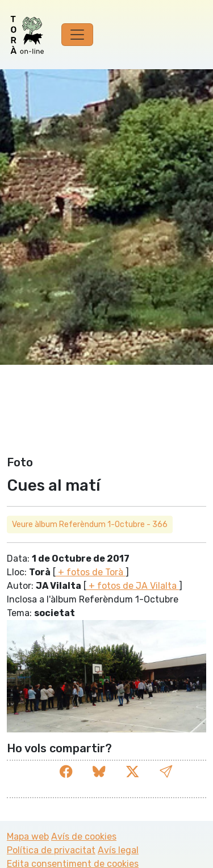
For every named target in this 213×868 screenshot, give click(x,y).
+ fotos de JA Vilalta (133, 586)
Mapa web (28, 837)
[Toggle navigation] (77, 35)
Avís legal (118, 850)
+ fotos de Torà (91, 572)
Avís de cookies (84, 837)
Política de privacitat (51, 850)
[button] (166, 772)
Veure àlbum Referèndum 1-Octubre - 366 (90, 524)
